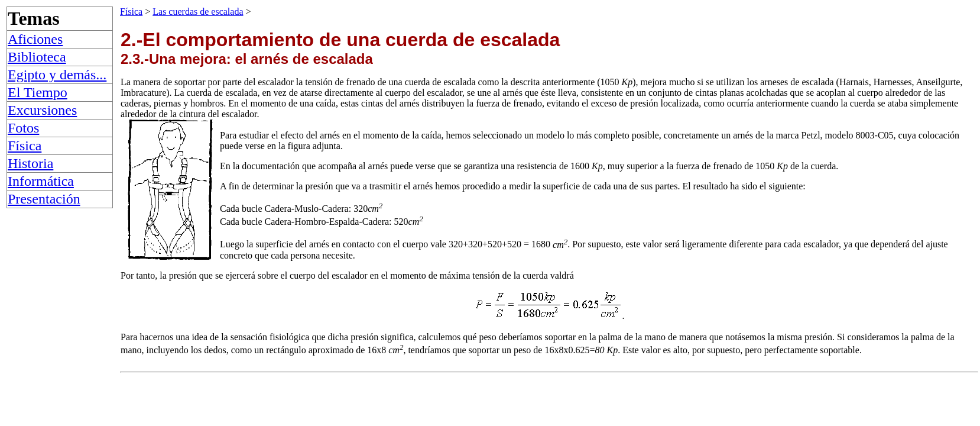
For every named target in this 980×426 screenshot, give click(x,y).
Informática (41, 181)
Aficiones (35, 39)
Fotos (23, 128)
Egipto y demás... (57, 75)
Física (25, 146)
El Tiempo (38, 92)
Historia (30, 163)
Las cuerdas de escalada (198, 12)
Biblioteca (37, 57)
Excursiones (42, 110)
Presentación (44, 199)
